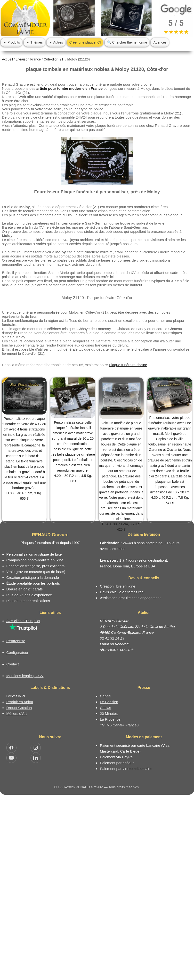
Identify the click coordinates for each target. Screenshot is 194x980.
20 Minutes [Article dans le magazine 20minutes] (109, 713)
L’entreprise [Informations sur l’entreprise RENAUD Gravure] (16, 641)
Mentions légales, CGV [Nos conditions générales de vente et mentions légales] (25, 676)
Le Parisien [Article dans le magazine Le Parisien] (109, 702)
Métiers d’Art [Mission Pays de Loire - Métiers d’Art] (16, 713)
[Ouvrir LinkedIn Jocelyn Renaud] (36, 758)
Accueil (7, 59)
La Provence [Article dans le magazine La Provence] (110, 719)
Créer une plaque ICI (85, 42)
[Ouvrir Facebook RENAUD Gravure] (11, 748)
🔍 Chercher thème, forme (127, 42)
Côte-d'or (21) (54, 59)
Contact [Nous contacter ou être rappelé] (13, 664)
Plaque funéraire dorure (128, 365)
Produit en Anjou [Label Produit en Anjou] (20, 702)
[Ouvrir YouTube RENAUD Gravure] (11, 758)
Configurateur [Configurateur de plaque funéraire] (17, 652)
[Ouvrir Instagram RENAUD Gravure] (36, 748)
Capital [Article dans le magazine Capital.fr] (106, 696)
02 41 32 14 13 (112, 638)
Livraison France (28, 59)
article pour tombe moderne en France (69, 88)
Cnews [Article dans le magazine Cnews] (105, 708)
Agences (160, 42)
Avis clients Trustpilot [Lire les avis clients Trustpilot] (23, 621)
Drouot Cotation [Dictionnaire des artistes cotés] (19, 708)
